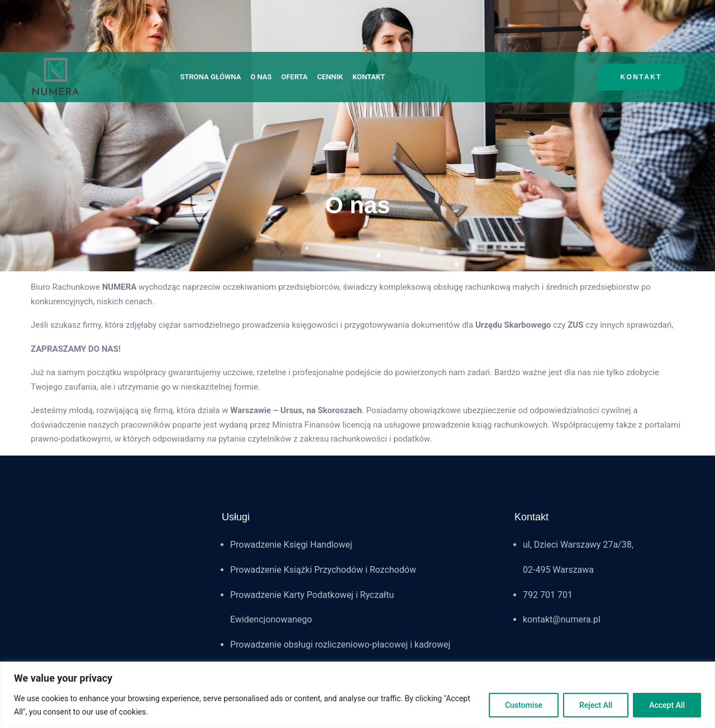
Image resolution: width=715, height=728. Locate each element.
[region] (357, 695)
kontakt (641, 77)
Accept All (667, 705)
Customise (524, 705)
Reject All (596, 705)
